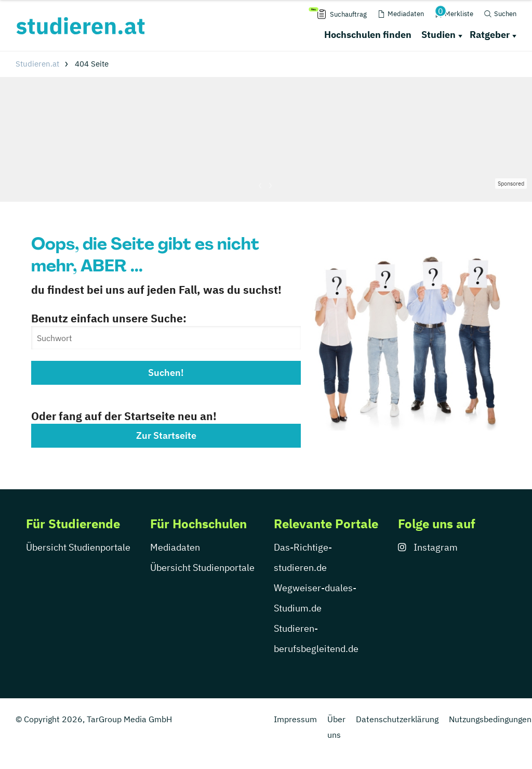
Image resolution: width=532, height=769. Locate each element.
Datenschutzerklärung (397, 719)
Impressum (295, 719)
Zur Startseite (166, 435)
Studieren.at (37, 64)
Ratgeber (490, 35)
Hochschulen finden (368, 35)
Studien (438, 35)
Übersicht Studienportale (78, 547)
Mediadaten (175, 547)
